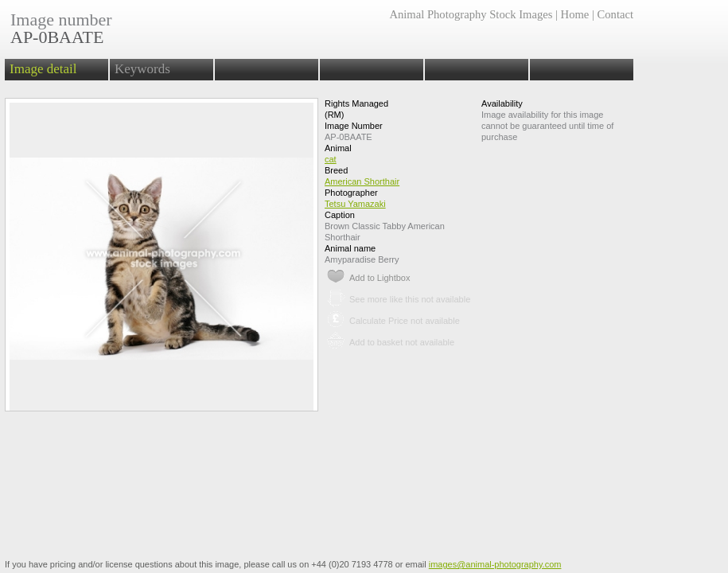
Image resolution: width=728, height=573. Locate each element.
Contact (615, 14)
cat (331, 159)
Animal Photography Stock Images (471, 14)
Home (575, 14)
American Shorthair (362, 181)
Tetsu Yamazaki (355, 204)
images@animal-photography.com (495, 564)
